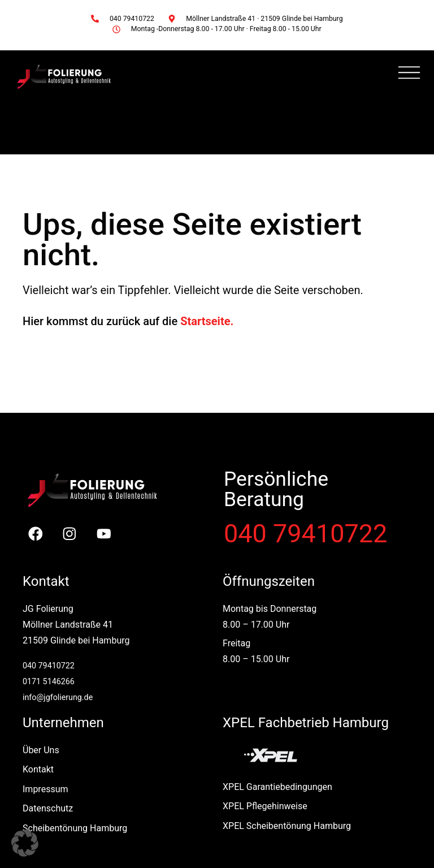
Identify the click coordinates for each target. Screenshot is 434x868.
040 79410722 (305, 534)
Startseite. (207, 321)
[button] (25, 843)
